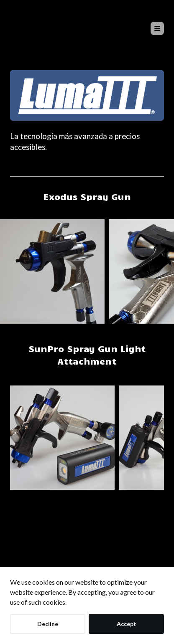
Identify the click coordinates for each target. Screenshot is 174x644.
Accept (127, 624)
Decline (48, 624)
